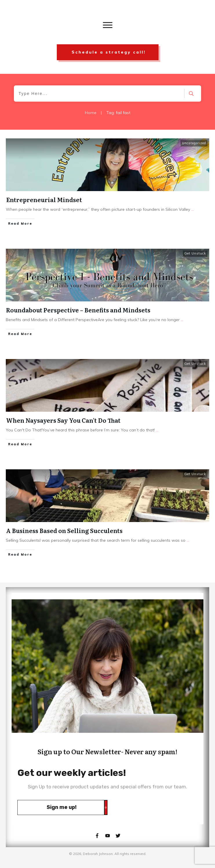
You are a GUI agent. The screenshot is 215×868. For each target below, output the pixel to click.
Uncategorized (194, 143)
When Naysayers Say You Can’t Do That (63, 420)
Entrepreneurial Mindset (44, 199)
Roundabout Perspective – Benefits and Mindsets (78, 310)
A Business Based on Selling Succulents (64, 530)
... (193, 209)
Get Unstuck (195, 253)
